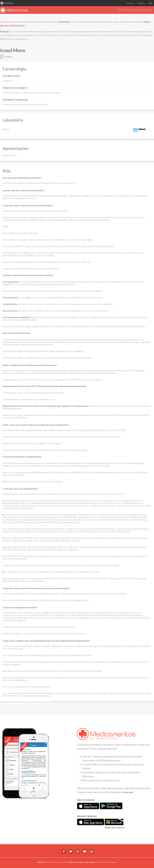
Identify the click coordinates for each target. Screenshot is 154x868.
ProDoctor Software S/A (56, 862)
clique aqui (128, 792)
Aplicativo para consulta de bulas (135, 10)
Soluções (141, 3)
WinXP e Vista (111, 828)
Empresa (130, 3)
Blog (150, 3)
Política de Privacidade (106, 862)
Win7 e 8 (121, 828)
